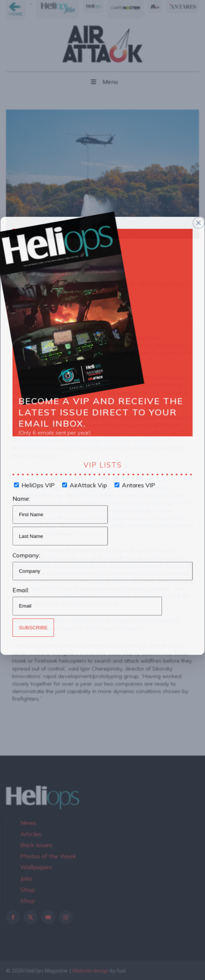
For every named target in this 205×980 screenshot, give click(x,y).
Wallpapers (36, 867)
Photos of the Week (48, 856)
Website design (90, 971)
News (28, 823)
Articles (31, 834)
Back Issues (36, 845)
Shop (28, 890)
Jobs (26, 878)
